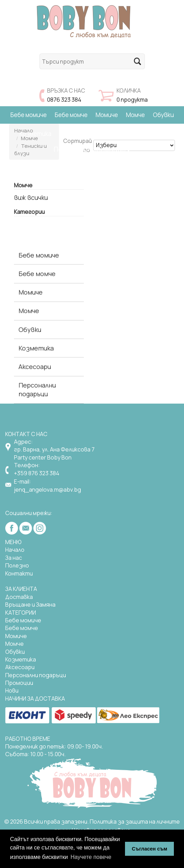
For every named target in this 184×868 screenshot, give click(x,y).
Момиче (107, 115)
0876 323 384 (64, 100)
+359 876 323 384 (37, 473)
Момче (135, 115)
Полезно (17, 565)
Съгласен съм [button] (150, 849)
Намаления (149, 134)
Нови (12, 690)
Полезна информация (92, 149)
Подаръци (112, 134)
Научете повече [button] (91, 857)
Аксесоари (74, 134)
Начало (15, 550)
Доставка (19, 597)
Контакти (19, 573)
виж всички (31, 197)
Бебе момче (71, 115)
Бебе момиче (29, 115)
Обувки (163, 115)
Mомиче (16, 636)
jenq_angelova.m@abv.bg (47, 490)
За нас (14, 558)
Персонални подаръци (37, 389)
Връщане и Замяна (30, 605)
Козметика (35, 134)
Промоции (19, 683)
